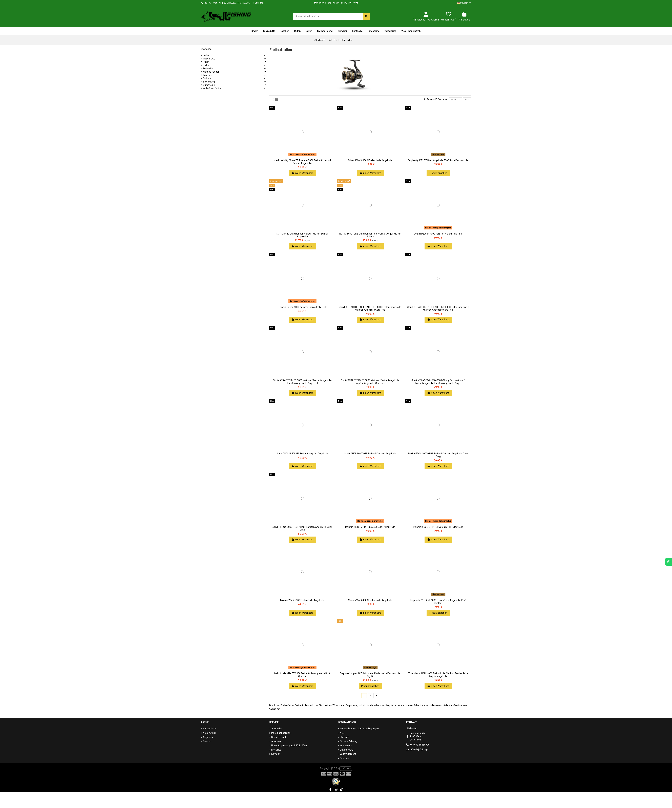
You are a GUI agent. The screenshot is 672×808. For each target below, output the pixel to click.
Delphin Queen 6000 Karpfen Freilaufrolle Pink (302, 308)
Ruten (206, 62)
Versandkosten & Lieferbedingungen (359, 730)
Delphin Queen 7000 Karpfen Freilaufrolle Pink (438, 234)
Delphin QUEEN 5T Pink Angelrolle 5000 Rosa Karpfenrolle (438, 161)
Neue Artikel (209, 734)
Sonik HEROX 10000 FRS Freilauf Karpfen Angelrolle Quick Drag (438, 456)
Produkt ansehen (438, 174)
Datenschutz (347, 751)
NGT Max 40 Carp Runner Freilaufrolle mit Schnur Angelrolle (302, 236)
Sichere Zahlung (349, 742)
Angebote (208, 738)
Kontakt (275, 755)
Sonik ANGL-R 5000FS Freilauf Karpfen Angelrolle (302, 454)
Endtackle (208, 69)
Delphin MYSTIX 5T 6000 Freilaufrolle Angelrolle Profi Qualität (438, 602)
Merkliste (276, 751)
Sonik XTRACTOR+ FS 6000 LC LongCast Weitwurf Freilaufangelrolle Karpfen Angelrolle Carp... (438, 382)
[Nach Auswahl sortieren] (454, 100)
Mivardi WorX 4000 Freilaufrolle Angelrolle (370, 601)
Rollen (206, 65)
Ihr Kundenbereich (281, 734)
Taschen (207, 75)
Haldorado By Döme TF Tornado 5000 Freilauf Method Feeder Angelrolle (302, 162)
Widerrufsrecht (348, 755)
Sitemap (344, 759)
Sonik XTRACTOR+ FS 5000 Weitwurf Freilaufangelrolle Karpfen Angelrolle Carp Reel (302, 382)
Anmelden (277, 730)
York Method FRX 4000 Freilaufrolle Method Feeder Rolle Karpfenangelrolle (438, 676)
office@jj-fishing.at (420, 751)
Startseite (206, 49)
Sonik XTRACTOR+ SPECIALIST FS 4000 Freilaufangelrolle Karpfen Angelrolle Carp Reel (370, 309)
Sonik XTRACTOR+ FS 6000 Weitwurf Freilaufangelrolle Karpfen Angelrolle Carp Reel (370, 382)
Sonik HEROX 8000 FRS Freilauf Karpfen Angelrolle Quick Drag (302, 529)
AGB (342, 734)
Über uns (258, 3)
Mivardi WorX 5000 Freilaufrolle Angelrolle (302, 601)
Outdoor (207, 78)
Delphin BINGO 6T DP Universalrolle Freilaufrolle (438, 527)
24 (466, 100)
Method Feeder (211, 72)
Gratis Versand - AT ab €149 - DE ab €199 (336, 3)
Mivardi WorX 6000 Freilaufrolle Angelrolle (370, 161)
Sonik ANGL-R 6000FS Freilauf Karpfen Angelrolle (370, 454)
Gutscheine (209, 85)
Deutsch (464, 3)
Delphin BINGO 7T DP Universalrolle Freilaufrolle (370, 527)
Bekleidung (209, 82)
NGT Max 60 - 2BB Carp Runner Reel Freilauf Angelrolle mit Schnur (370, 236)
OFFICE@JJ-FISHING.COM (237, 3)
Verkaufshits (210, 730)
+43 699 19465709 (211, 3)
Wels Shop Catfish (213, 88)
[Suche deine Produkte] (366, 16)
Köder (206, 55)
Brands (207, 742)
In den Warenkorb (302, 174)
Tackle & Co (209, 59)
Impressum (346, 747)
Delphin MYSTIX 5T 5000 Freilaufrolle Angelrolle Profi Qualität (302, 676)
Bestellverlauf (279, 738)
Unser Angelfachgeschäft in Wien (289, 747)
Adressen (276, 742)
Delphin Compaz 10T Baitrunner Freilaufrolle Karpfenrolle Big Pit (370, 676)
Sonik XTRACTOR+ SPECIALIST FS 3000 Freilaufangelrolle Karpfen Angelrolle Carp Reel (438, 309)
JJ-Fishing (346, 769)
